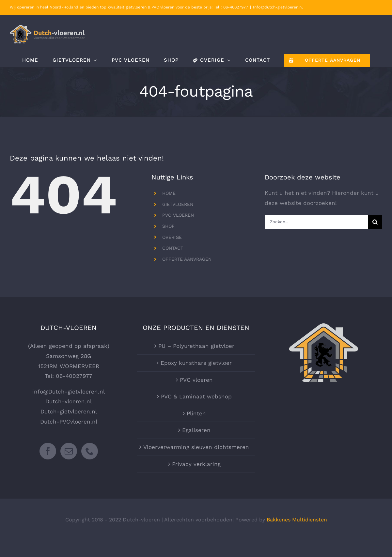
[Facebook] (48, 451)
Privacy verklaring (196, 464)
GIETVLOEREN (178, 204)
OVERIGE (172, 237)
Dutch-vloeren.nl (69, 401)
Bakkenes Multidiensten (297, 520)
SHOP (168, 226)
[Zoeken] (375, 222)
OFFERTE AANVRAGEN (187, 259)
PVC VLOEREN (178, 215)
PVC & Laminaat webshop (196, 396)
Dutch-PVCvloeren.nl (69, 422)
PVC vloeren (196, 380)
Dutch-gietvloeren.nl (69, 411)
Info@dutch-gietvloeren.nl (278, 7)
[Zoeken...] (316, 222)
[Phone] (90, 451)
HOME (169, 193)
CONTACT (173, 248)
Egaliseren (196, 430)
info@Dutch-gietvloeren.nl (69, 392)
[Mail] (69, 451)
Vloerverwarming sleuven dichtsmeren (196, 447)
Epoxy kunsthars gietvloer (196, 363)
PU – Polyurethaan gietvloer (196, 346)
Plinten (196, 413)
